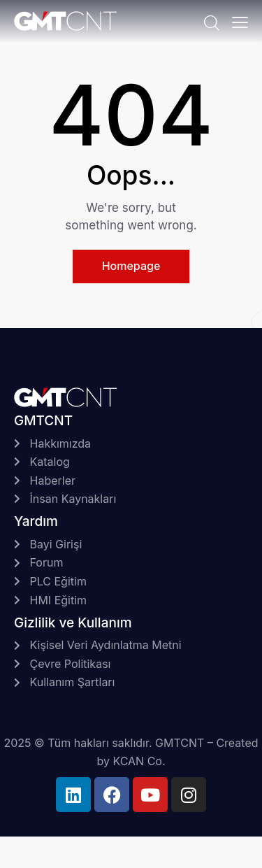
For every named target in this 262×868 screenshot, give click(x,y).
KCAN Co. (139, 761)
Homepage (131, 266)
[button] (240, 22)
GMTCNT (180, 743)
